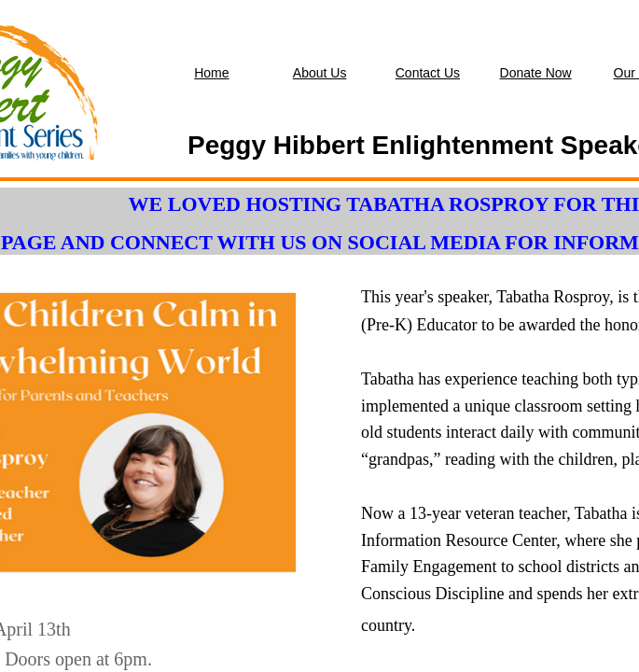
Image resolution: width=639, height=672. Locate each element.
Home (211, 73)
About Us (320, 73)
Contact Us (428, 73)
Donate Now (536, 73)
